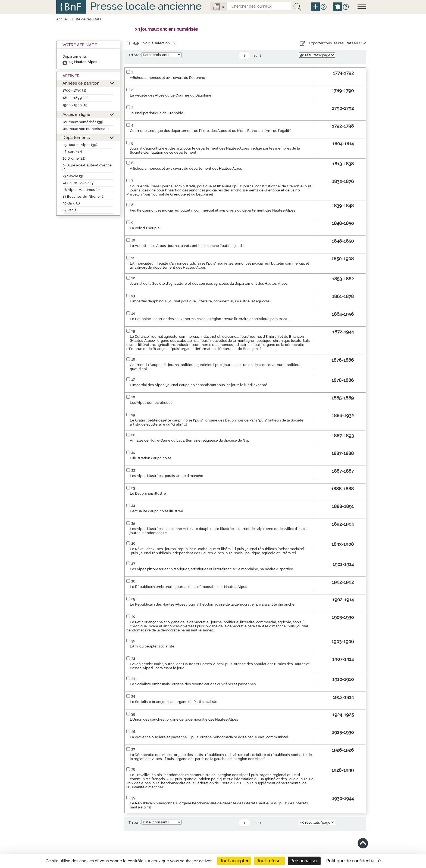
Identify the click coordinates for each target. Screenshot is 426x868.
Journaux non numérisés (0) (86, 129)
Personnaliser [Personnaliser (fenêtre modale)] (304, 861)
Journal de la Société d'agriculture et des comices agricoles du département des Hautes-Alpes (209, 283)
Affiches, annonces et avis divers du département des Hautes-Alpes (186, 168)
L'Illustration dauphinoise (151, 458)
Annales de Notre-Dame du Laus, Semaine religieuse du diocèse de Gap (190, 440)
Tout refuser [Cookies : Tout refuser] (270, 861)
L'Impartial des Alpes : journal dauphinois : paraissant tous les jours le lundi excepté (199, 385)
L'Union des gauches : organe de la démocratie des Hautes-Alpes (184, 719)
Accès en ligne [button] (76, 114)
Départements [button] (76, 137)
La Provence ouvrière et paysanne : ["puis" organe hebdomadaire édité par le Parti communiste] (209, 737)
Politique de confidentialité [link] (353, 861)
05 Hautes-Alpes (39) (80, 145)
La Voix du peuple (145, 228)
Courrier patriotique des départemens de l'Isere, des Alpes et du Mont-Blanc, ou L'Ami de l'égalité (211, 131)
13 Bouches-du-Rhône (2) (84, 196)
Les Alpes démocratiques (151, 403)
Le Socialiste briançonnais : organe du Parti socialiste (174, 702)
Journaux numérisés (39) (83, 122)
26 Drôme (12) (74, 158)
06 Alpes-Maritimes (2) (81, 190)
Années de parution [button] (81, 83)
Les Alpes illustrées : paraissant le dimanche (167, 476)
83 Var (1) (70, 210)
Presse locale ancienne (146, 6)
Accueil (62, 19)
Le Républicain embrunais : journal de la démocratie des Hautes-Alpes (188, 587)
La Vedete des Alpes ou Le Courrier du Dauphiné (171, 95)
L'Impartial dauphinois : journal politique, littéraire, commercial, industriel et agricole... (201, 301)
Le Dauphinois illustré (148, 493)
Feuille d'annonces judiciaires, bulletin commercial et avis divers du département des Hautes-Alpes (212, 210)
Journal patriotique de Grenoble (157, 113)
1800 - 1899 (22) (76, 98)
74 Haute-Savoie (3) (79, 183)
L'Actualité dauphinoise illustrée (156, 511)
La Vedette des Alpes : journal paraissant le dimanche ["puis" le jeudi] (187, 246)
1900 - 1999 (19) (76, 105)
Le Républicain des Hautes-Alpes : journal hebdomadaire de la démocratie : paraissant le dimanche (212, 604)
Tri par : (135, 55)
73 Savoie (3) (73, 176)
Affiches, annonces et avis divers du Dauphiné (167, 78)
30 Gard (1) (71, 203)
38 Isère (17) (72, 152)
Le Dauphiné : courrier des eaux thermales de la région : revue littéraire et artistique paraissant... (210, 319)
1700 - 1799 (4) (74, 90)
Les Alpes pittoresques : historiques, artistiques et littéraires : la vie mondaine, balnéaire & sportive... (213, 569)
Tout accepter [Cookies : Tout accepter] (234, 861)
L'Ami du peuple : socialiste (152, 646)
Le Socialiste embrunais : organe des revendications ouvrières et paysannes (193, 684)
